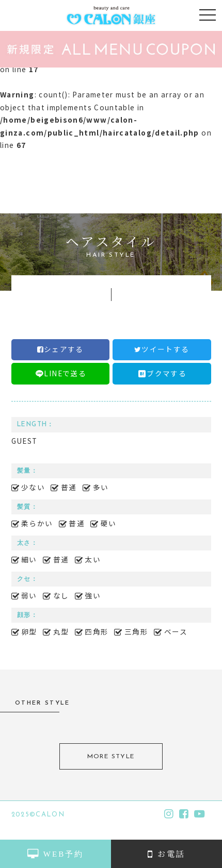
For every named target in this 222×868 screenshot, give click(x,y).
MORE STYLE (111, 757)
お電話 (166, 853)
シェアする (60, 349)
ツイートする (162, 349)
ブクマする (162, 373)
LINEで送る (60, 373)
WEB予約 (55, 853)
